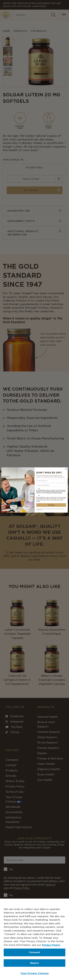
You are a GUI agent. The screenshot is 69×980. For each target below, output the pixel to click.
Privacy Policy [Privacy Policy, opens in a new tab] (51, 945)
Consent (35, 952)
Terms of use (50, 493)
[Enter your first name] (51, 481)
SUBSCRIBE (51, 505)
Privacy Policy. (59, 493)
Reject (35, 963)
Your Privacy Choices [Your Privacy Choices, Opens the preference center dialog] (35, 973)
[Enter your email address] (51, 485)
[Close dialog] (66, 469)
